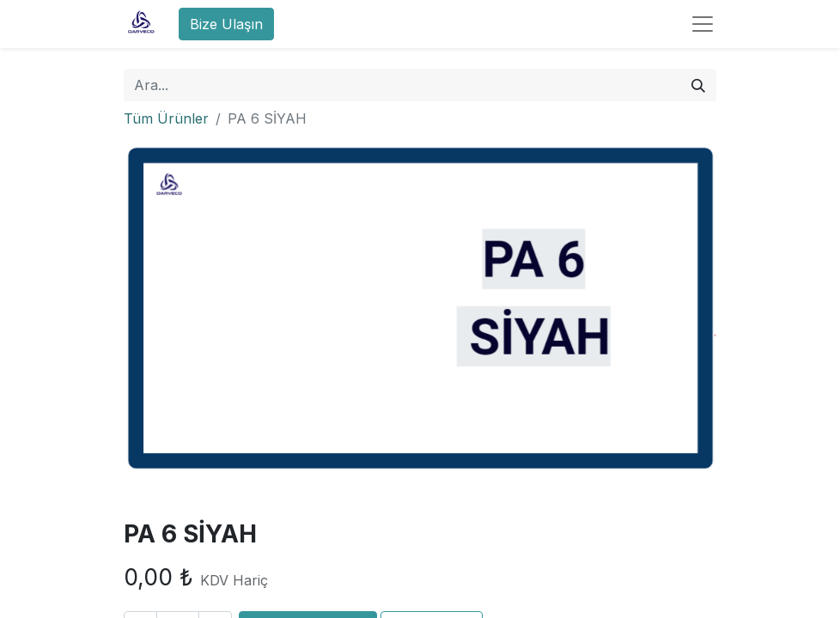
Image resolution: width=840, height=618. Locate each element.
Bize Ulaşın (226, 24)
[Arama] (698, 85)
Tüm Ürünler (166, 118)
